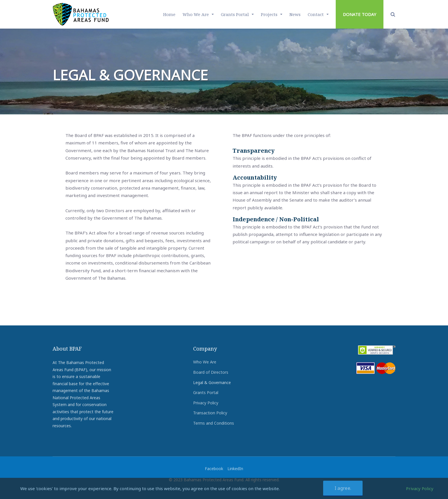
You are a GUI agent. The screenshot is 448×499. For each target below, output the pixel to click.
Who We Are (196, 14)
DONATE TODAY (360, 14)
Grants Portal (235, 14)
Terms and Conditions (214, 423)
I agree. (343, 488)
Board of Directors (211, 372)
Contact (316, 14)
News (295, 14)
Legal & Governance (212, 382)
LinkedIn (235, 469)
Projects (269, 14)
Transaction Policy (210, 413)
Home (169, 14)
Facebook (214, 469)
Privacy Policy (206, 403)
